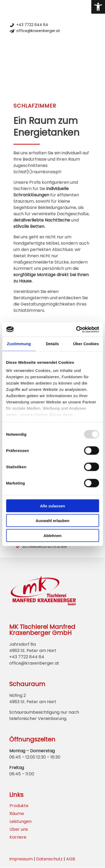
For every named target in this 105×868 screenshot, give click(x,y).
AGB (71, 859)
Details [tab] (52, 344)
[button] (98, 7)
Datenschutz (49, 859)
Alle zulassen (52, 506)
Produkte (19, 806)
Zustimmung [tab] (19, 344)
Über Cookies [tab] (86, 344)
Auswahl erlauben (52, 521)
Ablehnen (52, 535)
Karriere (18, 837)
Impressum (21, 859)
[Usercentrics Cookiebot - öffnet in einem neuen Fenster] (76, 329)
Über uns (19, 829)
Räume (17, 814)
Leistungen (21, 822)
